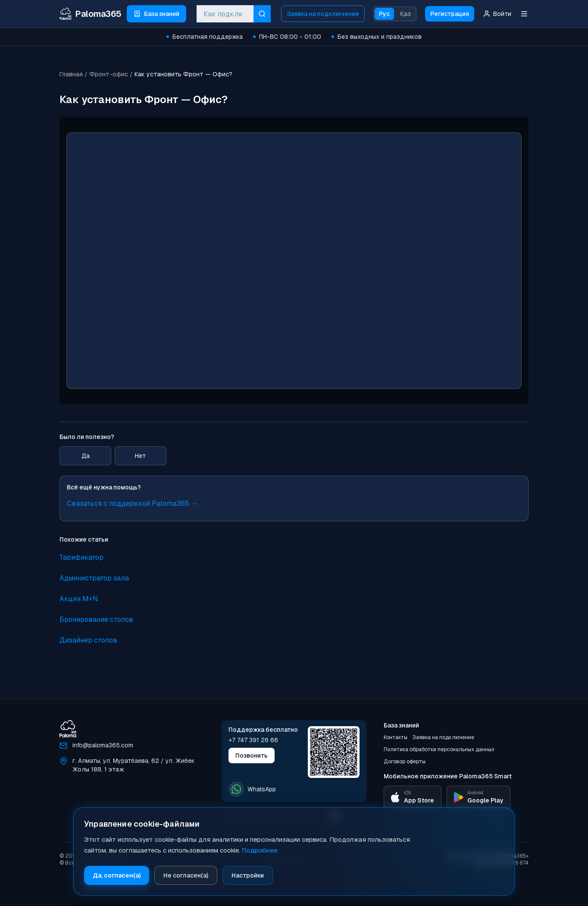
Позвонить (252, 756)
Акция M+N (79, 599)
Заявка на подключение (323, 14)
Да (86, 456)
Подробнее (260, 850)
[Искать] (262, 14)
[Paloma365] (68, 729)
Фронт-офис (109, 74)
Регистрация (450, 14)
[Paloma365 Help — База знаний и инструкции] (91, 14)
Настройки (248, 875)
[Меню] (524, 14)
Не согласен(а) (186, 875)
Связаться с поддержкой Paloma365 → (132, 503)
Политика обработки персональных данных (439, 749)
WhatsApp (252, 789)
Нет (141, 456)
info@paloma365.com (103, 745)
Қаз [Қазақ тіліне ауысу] (405, 14)
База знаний (401, 725)
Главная (71, 74)
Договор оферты (405, 762)
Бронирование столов (96, 619)
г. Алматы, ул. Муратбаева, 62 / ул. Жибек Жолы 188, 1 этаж (134, 765)
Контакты (396, 737)
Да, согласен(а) (117, 875)
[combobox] (225, 14)
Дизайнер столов (88, 640)
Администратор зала (94, 578)
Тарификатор (81, 557)
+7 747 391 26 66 (253, 740)
